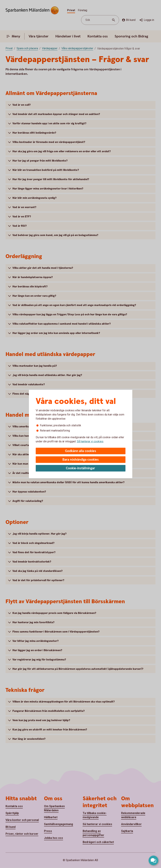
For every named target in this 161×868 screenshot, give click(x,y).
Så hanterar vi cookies (90, 441)
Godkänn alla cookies (81, 451)
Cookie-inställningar (80, 468)
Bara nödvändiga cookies (81, 460)
